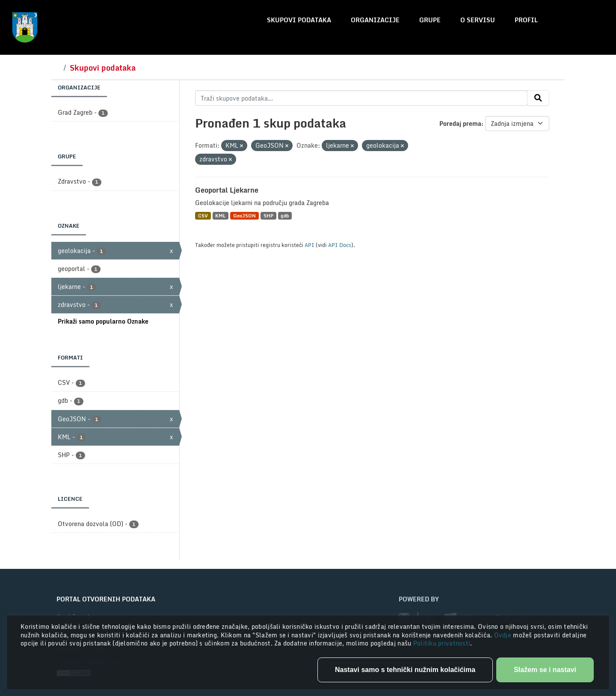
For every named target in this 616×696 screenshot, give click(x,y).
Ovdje (504, 635)
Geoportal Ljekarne (227, 190)
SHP (268, 216)
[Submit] (538, 98)
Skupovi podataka (299, 20)
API (309, 245)
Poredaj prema (460, 123)
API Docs (340, 245)
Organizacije (375, 20)
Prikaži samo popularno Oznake (103, 321)
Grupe (430, 20)
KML (220, 216)
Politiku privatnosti (442, 643)
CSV (203, 216)
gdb (285, 216)
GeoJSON (244, 216)
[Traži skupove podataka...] (361, 98)
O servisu (478, 20)
